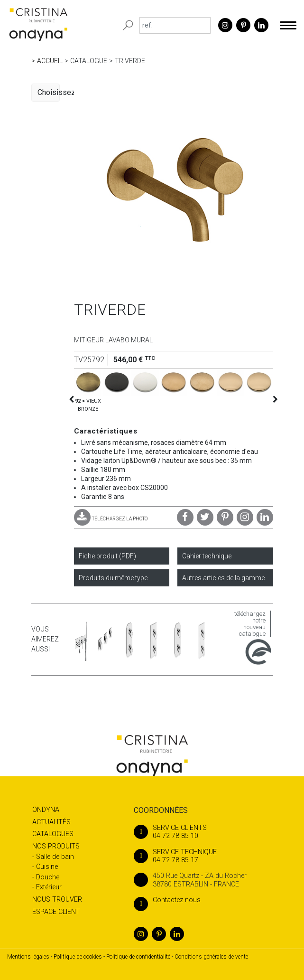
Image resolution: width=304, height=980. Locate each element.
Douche (48, 877)
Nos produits (56, 846)
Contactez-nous (167, 900)
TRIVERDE (130, 61)
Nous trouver (57, 900)
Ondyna (46, 810)
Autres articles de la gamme (223, 578)
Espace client (56, 912)
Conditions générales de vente (211, 957)
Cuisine (47, 867)
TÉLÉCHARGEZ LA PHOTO (111, 519)
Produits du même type (113, 578)
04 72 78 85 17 (208, 856)
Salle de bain (55, 857)
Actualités (51, 822)
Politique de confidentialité (138, 957)
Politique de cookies (78, 957)
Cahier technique (207, 556)
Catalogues (53, 834)
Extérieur (49, 887)
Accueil (50, 61)
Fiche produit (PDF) (107, 556)
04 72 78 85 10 (208, 832)
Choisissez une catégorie (49, 92)
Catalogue (89, 61)
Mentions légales (28, 957)
